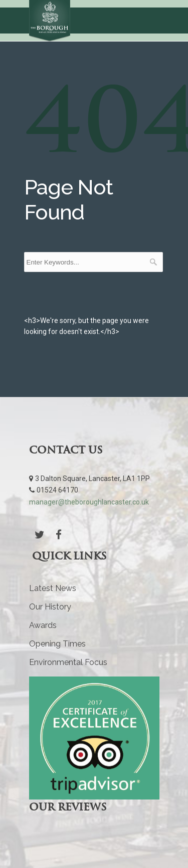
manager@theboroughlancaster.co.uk (89, 502)
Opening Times (57, 644)
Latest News (53, 588)
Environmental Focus (68, 662)
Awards (43, 625)
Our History (50, 607)
